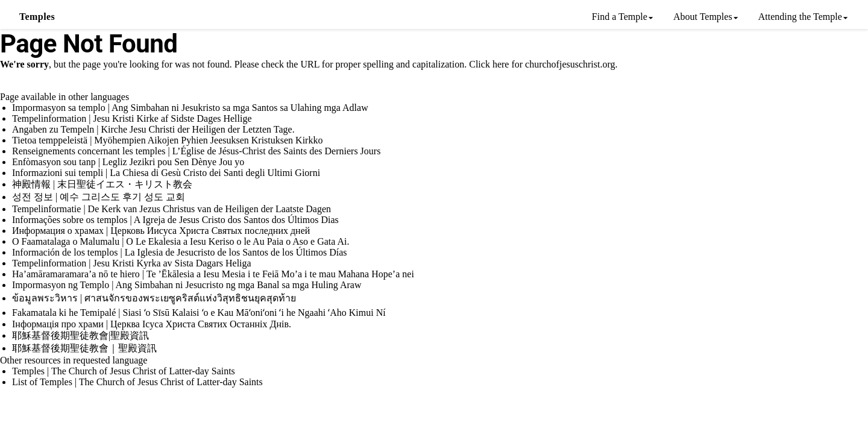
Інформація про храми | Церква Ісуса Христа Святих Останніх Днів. (152, 324)
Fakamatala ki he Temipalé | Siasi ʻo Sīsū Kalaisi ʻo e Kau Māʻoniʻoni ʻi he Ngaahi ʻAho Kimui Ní (199, 313)
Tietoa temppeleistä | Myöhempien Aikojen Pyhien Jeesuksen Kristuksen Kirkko (167, 140)
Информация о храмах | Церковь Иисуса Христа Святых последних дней (161, 231)
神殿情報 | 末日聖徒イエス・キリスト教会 (102, 184)
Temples (37, 17)
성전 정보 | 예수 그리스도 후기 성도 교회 (99, 197)
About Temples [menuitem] (703, 17)
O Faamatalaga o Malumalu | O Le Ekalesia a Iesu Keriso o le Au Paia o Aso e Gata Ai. (181, 241)
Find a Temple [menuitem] (620, 17)
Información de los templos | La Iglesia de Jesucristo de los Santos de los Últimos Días (180, 252)
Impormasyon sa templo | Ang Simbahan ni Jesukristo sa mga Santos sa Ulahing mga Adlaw (190, 108)
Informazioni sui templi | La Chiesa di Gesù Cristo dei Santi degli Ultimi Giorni (166, 173)
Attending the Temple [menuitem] (800, 17)
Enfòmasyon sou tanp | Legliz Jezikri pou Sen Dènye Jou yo (128, 162)
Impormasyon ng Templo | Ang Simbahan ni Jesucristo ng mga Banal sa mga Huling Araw (187, 285)
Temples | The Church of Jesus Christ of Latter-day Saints (124, 371)
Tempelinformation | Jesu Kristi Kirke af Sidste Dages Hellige (132, 118)
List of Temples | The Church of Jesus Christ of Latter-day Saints (137, 382)
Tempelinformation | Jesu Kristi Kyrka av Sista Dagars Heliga (132, 263)
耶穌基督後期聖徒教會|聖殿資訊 (80, 335)
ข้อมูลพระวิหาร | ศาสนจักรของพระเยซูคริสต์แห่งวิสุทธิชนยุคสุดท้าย (154, 298)
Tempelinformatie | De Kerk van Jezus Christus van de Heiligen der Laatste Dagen (171, 209)
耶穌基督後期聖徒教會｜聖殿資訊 (84, 348)
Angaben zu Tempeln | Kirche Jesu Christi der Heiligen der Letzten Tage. (153, 129)
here (501, 64)
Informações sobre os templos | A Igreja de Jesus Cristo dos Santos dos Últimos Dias (175, 220)
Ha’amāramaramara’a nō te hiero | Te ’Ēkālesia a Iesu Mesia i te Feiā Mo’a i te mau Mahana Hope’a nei (213, 274)
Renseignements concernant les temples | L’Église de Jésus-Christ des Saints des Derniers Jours (196, 151)
